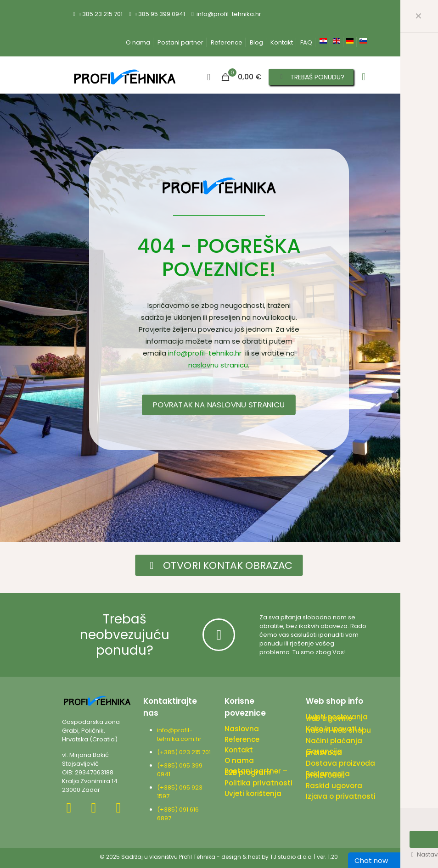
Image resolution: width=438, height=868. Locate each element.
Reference (227, 42)
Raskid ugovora (334, 786)
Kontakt (282, 42)
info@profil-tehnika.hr (205, 353)
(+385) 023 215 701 (185, 752)
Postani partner (180, 42)
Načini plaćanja (334, 741)
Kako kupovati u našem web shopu (338, 729)
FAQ (306, 42)
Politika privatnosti (258, 783)
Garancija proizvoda (324, 752)
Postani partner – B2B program (256, 772)
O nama (138, 42)
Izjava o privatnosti (341, 796)
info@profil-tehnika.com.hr (179, 734)
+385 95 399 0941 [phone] (160, 14)
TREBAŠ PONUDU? (311, 77)
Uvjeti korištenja (253, 793)
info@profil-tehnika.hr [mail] (229, 14)
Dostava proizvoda (340, 763)
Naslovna (242, 729)
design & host (241, 857)
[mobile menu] (364, 77)
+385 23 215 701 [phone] (100, 14)
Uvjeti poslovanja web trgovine (337, 718)
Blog (256, 42)
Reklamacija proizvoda (328, 774)
